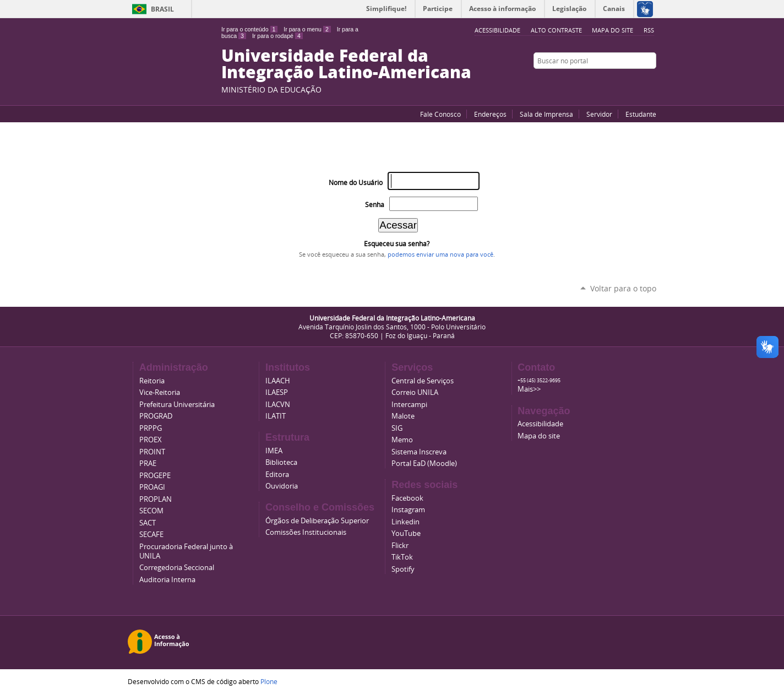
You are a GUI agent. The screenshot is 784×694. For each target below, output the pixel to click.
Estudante (641, 114)
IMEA (274, 451)
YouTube (609, 82)
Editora (277, 475)
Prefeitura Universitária (177, 405)
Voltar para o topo (623, 288)
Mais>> (529, 389)
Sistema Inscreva (419, 452)
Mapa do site (612, 30)
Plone (269, 681)
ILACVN (278, 405)
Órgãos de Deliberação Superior (317, 521)
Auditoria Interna (167, 580)
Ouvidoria (282, 486)
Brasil (162, 9)
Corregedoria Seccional (177, 568)
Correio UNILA (415, 392)
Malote (403, 416)
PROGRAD (156, 416)
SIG (397, 428)
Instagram (651, 82)
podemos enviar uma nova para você (440, 254)
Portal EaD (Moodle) (424, 463)
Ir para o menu (307, 29)
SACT (148, 523)
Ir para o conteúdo (249, 29)
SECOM (151, 511)
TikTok (402, 557)
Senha (375, 205)
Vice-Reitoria (160, 392)
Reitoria (152, 381)
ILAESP (277, 392)
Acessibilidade (540, 424)
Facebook (623, 82)
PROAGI (152, 487)
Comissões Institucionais (306, 532)
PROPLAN (156, 499)
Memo (402, 440)
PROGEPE (155, 476)
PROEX (151, 440)
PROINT (152, 452)
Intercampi (409, 405)
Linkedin (405, 522)
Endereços (490, 114)
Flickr (637, 82)
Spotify (403, 569)
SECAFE (151, 535)
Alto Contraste (556, 30)
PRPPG (151, 428)
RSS (649, 30)
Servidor (599, 114)
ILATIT (276, 416)
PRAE (148, 463)
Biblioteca (281, 462)
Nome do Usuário (356, 183)
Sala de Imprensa (546, 114)
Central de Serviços (423, 381)
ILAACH (278, 381)
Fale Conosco (440, 114)
